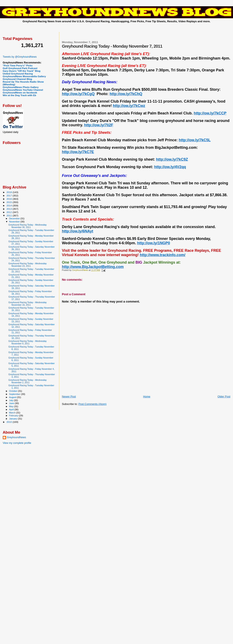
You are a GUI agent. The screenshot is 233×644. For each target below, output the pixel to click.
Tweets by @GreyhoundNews (20, 57)
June (12, 403)
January (14, 419)
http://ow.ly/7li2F (99, 125)
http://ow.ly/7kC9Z (172, 159)
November (15, 222)
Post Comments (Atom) (92, 404)
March (13, 413)
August (13, 397)
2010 (9, 422)
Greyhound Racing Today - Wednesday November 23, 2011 (27, 265)
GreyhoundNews (16, 437)
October (14, 391)
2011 (9, 215)
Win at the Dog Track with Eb (19, 95)
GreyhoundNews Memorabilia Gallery (24, 76)
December (15, 218)
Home (147, 396)
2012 (9, 212)
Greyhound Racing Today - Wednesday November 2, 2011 (27, 381)
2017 (9, 195)
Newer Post (69, 396)
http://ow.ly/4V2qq (170, 167)
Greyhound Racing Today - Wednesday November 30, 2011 (27, 226)
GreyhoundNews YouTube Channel (23, 90)
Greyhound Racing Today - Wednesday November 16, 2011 (27, 304)
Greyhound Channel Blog (17, 79)
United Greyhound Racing (18, 74)
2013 (9, 209)
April (12, 409)
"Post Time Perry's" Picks (18, 65)
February (14, 416)
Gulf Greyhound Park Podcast (20, 68)
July (12, 400)
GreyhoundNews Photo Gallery (21, 87)
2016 (9, 199)
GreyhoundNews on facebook (20, 92)
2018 (9, 192)
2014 (9, 205)
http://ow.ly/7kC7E (78, 152)
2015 (9, 202)
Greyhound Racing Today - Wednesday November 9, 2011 (27, 342)
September (15, 394)
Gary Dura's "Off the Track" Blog (22, 71)
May (12, 406)
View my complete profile (17, 443)
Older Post (224, 396)
